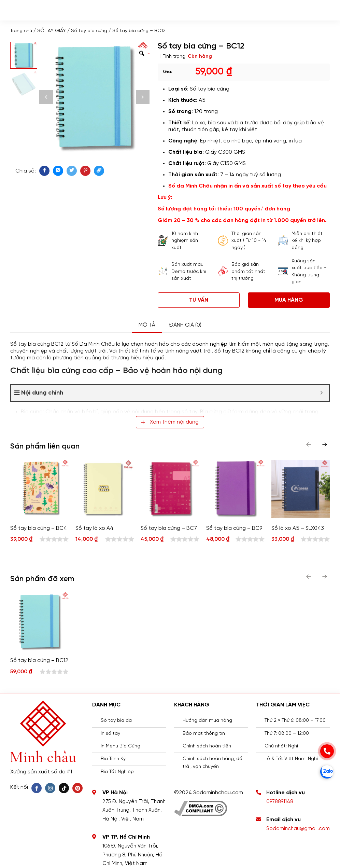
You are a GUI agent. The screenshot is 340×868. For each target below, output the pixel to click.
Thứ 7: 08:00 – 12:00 (287, 734)
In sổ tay (110, 734)
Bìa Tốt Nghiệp (117, 772)
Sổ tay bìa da (116, 721)
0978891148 (280, 802)
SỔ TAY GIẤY (52, 31)
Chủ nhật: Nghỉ (281, 746)
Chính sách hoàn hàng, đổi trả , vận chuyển (213, 763)
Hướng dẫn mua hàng (207, 721)
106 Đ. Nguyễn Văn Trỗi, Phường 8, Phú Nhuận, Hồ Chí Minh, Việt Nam (132, 855)
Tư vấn (199, 300)
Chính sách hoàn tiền (207, 746)
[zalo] (327, 772)
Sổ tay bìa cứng (89, 31)
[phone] (327, 751)
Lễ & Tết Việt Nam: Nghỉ (291, 759)
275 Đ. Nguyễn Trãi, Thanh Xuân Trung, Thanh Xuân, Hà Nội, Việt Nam (134, 810)
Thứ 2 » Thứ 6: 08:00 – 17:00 (295, 721)
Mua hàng (289, 300)
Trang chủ (21, 31)
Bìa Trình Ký (113, 759)
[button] (325, 444)
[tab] (147, 325)
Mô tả (147, 325)
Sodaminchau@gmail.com (298, 829)
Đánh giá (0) (185, 325)
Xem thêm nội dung (170, 422)
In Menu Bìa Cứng (121, 746)
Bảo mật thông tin (204, 734)
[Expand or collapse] (321, 393)
